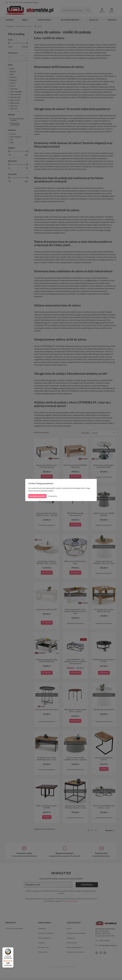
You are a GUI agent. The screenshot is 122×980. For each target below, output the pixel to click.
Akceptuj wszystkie (37, 496)
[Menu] (12, 949)
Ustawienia (52, 496)
